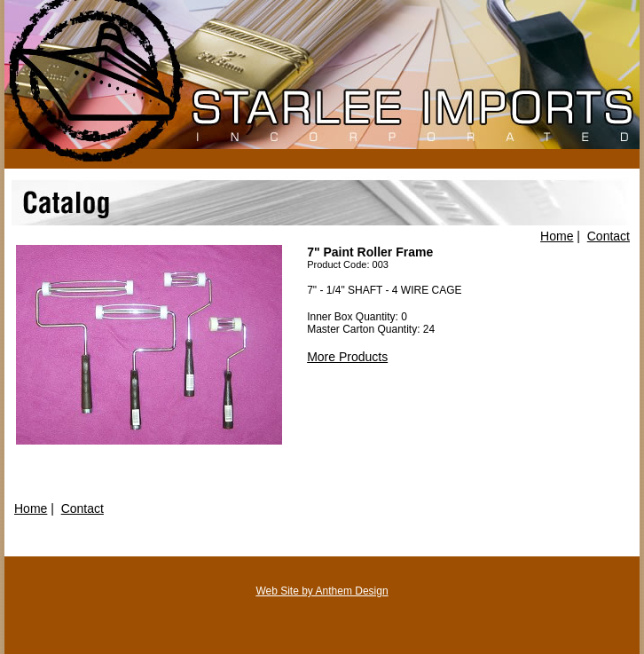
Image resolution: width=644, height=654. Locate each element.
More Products (347, 357)
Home (557, 236)
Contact (609, 236)
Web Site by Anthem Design (322, 591)
